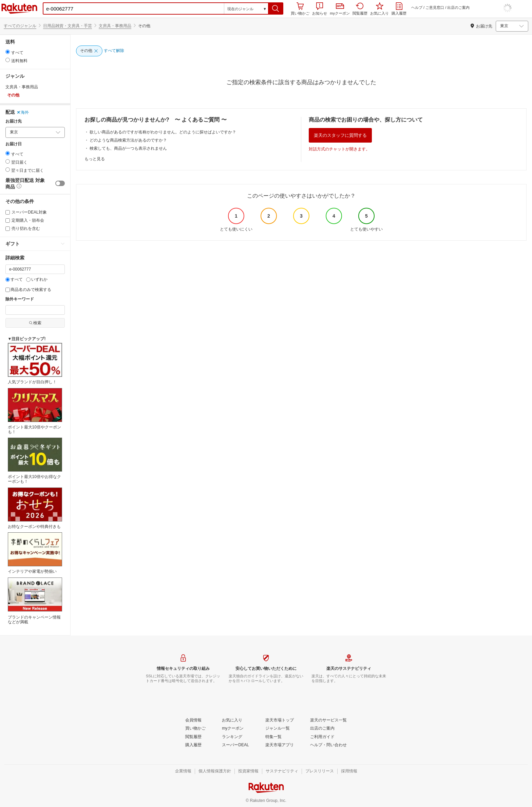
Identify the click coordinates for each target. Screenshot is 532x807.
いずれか (37, 279)
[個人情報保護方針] (215, 771)
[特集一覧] (273, 737)
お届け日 (14, 144)
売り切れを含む (23, 228)
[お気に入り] (232, 720)
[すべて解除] (114, 51)
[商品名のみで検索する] (8, 290)
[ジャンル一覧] (278, 729)
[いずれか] (28, 280)
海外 (23, 112)
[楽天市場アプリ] (280, 745)
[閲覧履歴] (193, 737)
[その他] (89, 51)
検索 (35, 323)
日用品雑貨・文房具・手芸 (68, 26)
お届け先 (14, 121)
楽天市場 (19, 8)
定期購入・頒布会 (25, 220)
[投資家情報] (248, 771)
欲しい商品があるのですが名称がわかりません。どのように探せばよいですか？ (163, 132)
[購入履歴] (193, 745)
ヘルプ (417, 7)
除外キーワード (20, 299)
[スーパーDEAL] (235, 745)
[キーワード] (35, 269)
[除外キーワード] (35, 310)
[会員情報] (193, 720)
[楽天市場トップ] (280, 720)
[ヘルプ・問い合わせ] (328, 745)
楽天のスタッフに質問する (340, 135)
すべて (14, 279)
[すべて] (8, 280)
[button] (276, 8)
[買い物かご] (195, 729)
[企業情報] (183, 771)
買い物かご (300, 9)
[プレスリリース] (320, 771)
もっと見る (95, 159)
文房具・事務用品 (115, 26)
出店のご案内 (458, 7)
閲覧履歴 (360, 9)
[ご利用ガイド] (322, 737)
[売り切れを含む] (8, 229)
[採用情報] (349, 771)
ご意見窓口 (435, 7)
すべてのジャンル (20, 26)
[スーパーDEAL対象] (8, 212)
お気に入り (379, 9)
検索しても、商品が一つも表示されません (128, 148)
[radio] (8, 52)
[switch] (60, 183)
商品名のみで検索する (28, 290)
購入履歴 (399, 9)
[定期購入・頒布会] (8, 221)
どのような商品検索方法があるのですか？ (128, 140)
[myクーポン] (233, 729)
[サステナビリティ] (282, 771)
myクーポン (340, 9)
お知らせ (320, 9)
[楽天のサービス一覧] (328, 720)
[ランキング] (232, 737)
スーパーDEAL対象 (26, 212)
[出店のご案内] (322, 729)
